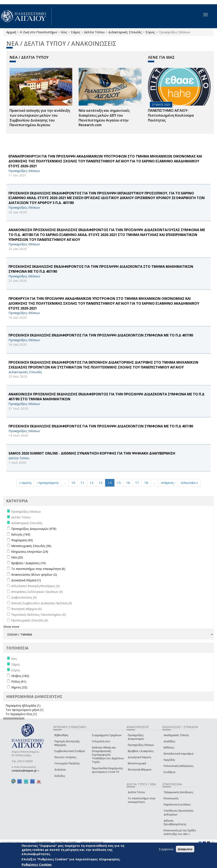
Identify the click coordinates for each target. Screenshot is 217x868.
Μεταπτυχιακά (137, 763)
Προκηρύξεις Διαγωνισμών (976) (34, 529)
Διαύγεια (60, 770)
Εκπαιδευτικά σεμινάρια (179, 754)
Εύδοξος (60, 776)
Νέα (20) (17, 557)
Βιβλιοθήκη (61, 735)
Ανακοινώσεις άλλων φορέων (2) (34, 574)
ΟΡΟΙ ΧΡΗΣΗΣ (43, 842)
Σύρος (150, 32)
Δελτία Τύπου (94, 32)
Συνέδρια (169, 772)
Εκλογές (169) (21, 534)
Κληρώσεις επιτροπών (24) (30, 552)
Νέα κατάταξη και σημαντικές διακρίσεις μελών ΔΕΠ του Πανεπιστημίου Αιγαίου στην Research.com (104, 118)
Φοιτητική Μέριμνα (140, 770)
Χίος (64, 32)
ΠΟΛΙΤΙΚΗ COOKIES (66, 842)
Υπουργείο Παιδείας (67, 763)
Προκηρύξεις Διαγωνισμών (136, 737)
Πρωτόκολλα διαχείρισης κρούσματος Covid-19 (107, 770)
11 (82, 483)
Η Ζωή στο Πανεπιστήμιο (38, 32)
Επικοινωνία (171, 798)
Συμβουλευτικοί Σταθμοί (70, 751)
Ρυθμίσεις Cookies (37, 864)
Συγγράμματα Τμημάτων (107, 735)
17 (137, 483)
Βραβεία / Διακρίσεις (141, 751)
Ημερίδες (169, 760)
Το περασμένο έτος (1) (21, 714)
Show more (11, 627)
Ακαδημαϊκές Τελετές (176, 735)
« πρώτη (25, 483)
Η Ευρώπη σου (101, 741)
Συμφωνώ (166, 849)
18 (146, 483)
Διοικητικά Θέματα (139, 757)
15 (119, 483)
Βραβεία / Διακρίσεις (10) (29, 563)
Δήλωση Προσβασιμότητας (175, 822)
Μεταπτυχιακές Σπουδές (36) (31, 546)
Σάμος (76, 32)
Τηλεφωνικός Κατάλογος (178, 792)
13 (101, 483)
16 (128, 483)
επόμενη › (168, 483)
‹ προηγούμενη (48, 483)
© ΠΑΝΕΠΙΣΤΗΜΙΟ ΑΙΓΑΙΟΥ (17, 842)
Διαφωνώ (185, 849)
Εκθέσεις (169, 747)
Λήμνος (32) (19, 687)
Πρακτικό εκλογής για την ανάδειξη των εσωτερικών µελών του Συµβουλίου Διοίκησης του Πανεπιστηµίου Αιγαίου (40, 118)
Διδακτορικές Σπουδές (125, 32)
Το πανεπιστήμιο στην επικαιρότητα (142, 800)
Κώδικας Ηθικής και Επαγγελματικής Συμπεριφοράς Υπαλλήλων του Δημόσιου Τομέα (108, 755)
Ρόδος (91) (19, 682)
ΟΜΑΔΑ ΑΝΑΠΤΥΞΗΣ (92, 842)
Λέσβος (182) (20, 676)
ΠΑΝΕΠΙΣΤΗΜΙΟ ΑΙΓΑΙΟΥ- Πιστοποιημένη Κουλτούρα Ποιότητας (171, 115)
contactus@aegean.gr (25, 771)
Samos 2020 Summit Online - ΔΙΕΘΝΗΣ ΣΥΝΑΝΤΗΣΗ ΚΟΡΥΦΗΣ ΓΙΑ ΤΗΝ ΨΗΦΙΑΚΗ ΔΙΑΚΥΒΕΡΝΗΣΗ (92, 453)
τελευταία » (189, 483)
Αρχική (11, 32)
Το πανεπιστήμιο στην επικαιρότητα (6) (38, 569)
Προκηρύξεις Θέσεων (141, 745)
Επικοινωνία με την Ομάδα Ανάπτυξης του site (180, 832)
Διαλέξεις (169, 741)
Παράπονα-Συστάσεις (177, 805)
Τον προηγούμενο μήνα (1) (24, 710)
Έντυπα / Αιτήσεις (65, 757)
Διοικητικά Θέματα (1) (26, 580)
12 (92, 483)
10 (73, 483)
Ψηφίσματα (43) (22, 540)
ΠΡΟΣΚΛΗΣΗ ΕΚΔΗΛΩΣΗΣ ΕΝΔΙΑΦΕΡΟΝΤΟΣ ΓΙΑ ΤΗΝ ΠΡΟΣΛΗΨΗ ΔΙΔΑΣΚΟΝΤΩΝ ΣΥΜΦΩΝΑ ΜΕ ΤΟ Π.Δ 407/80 (101, 335)
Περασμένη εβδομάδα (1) (23, 705)
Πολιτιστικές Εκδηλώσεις (179, 766)
